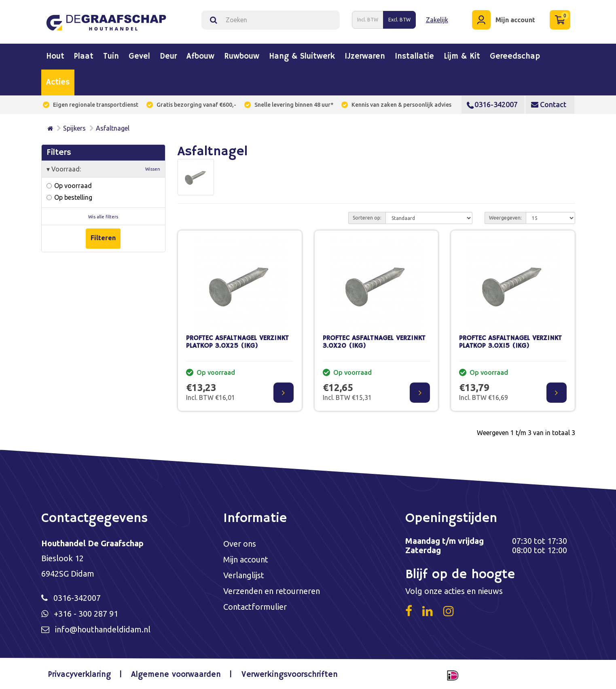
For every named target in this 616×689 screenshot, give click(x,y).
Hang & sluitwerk (302, 57)
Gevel (139, 57)
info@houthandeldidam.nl (103, 629)
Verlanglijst (244, 575)
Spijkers (74, 128)
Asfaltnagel (113, 128)
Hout (55, 57)
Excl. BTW (399, 20)
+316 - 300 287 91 (86, 614)
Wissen (153, 169)
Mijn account (246, 559)
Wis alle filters (103, 217)
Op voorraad (69, 186)
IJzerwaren (365, 57)
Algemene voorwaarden (176, 675)
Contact (549, 104)
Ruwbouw (242, 57)
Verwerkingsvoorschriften (290, 675)
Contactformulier (255, 607)
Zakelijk (437, 20)
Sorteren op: (367, 218)
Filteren (103, 238)
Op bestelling (69, 197)
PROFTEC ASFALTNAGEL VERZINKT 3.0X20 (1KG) (374, 342)
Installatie (414, 57)
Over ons (240, 544)
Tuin (111, 57)
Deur (168, 57)
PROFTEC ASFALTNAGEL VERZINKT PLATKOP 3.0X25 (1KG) (237, 342)
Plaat (84, 57)
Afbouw (200, 57)
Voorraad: (104, 169)
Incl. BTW (368, 20)
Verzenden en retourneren (272, 591)
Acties (58, 82)
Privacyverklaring (79, 675)
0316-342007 (492, 104)
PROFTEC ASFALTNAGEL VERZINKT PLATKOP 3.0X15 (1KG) (510, 342)
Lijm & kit (462, 57)
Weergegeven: (505, 218)
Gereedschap (515, 57)
